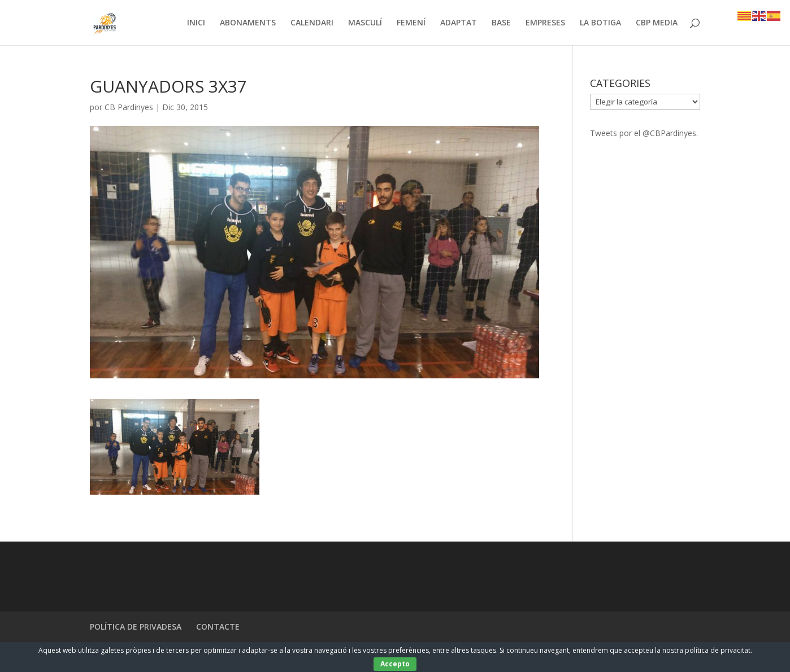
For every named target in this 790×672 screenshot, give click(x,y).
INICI (196, 23)
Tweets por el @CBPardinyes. (644, 133)
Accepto (395, 664)
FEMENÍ (411, 23)
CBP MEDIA (657, 23)
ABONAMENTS (248, 23)
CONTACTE (218, 627)
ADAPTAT (459, 23)
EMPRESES (545, 23)
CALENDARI (312, 23)
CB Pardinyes (129, 107)
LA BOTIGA (600, 23)
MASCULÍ (365, 23)
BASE (501, 23)
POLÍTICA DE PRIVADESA (136, 627)
